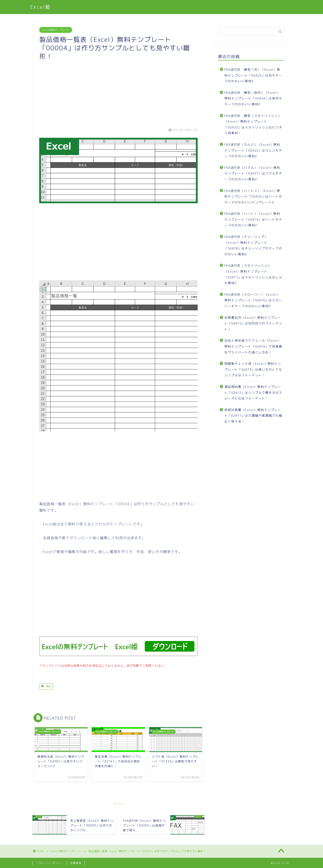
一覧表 (47, 686)
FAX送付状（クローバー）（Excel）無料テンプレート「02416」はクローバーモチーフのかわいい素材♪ (253, 300)
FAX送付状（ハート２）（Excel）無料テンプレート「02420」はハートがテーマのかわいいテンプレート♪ (253, 196)
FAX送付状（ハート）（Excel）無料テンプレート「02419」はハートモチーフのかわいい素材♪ (253, 219)
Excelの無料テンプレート (56, 30)
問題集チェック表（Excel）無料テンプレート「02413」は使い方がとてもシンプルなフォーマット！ (253, 369)
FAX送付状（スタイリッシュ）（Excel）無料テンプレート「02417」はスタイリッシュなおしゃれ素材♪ (253, 274)
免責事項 (76, 863)
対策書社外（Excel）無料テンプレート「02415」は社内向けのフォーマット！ (253, 323)
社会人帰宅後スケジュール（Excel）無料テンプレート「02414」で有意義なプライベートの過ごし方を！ (253, 346)
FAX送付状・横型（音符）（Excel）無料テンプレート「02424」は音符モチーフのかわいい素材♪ (253, 98)
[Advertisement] (119, 92)
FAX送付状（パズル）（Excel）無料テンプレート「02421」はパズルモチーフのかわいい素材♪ (253, 173)
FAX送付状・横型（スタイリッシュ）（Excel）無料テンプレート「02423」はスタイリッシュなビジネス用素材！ (253, 124)
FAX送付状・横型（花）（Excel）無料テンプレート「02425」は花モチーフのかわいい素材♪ (253, 75)
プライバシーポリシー (50, 863)
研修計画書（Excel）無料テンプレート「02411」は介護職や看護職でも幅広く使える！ (253, 416)
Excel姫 (40, 7)
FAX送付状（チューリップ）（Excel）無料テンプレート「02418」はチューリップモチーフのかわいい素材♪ (253, 245)
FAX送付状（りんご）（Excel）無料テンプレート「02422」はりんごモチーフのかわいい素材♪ (253, 150)
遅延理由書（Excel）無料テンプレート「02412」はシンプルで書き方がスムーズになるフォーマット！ (253, 392)
